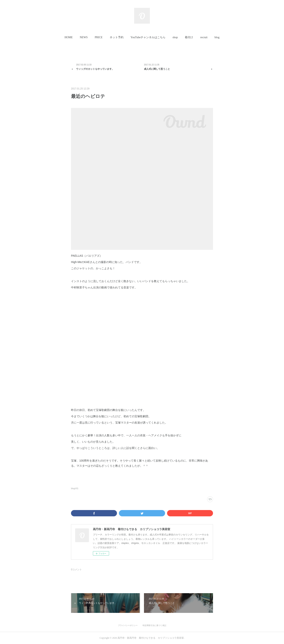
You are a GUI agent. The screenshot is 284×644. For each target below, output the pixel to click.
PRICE (99, 37)
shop (175, 37)
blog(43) (75, 488)
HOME (69, 37)
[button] (69, 37)
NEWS (84, 37)
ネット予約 (117, 37)
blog (217, 37)
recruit (204, 37)
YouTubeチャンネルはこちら (148, 37)
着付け (189, 37)
